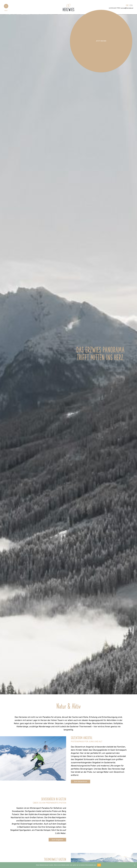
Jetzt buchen (101, 41)
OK (99, 865)
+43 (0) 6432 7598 (114, 8)
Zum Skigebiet (57, 840)
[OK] (135, 865)
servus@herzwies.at (127, 8)
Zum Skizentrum (81, 782)
